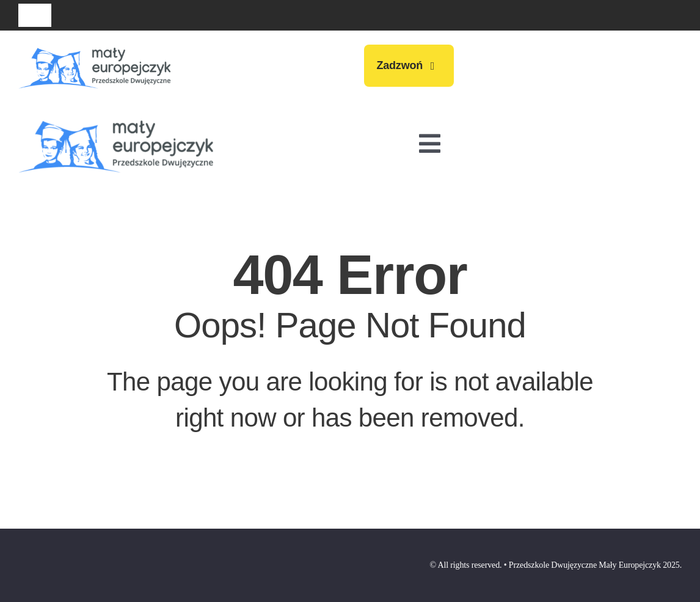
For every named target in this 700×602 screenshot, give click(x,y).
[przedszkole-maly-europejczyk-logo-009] (95, 46)
